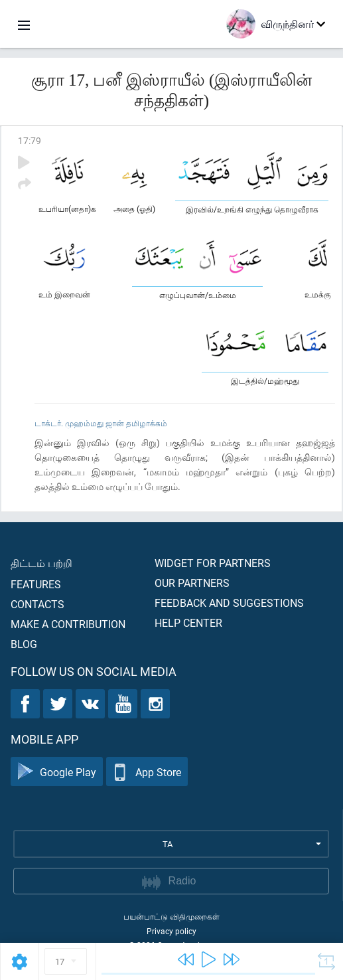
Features (36, 584)
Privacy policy (171, 931)
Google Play (57, 772)
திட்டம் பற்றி (41, 563)
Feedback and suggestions (229, 603)
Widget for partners (213, 563)
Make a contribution (68, 624)
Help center (188, 622)
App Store (147, 772)
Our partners (192, 583)
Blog (24, 644)
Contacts (37, 604)
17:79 (30, 140)
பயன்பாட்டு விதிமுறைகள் (171, 916)
